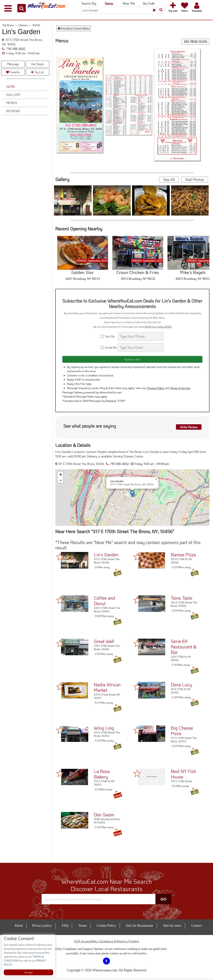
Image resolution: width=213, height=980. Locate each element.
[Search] (121, 10)
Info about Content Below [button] (74, 28)
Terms (83, 928)
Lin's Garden (106, 557)
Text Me (109, 336)
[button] (22, 8)
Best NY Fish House (183, 776)
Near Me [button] (129, 3)
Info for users (172, 928)
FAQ (65, 928)
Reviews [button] (13, 111)
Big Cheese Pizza (182, 733)
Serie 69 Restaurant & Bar (184, 649)
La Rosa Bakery (102, 776)
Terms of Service (180, 390)
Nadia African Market (107, 690)
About (19, 928)
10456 (36, 25)
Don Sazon (104, 817)
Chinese (24, 25)
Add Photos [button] (195, 180)
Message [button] (13, 64)
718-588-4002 (16, 49)
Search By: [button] (89, 3)
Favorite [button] (13, 72)
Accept (29, 972)
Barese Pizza (183, 557)
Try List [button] (37, 72)
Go (163, 901)
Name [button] (109, 3)
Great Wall (104, 643)
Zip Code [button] (149, 3)
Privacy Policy (156, 390)
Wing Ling (104, 730)
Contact (197, 928)
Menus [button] (12, 103)
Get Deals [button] (38, 64)
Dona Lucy (181, 687)
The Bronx (9, 25)
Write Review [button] (187, 429)
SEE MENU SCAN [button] (195, 42)
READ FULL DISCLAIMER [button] (158, 327)
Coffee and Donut (105, 603)
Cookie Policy (106, 928)
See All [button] (169, 180)
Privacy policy (42, 928)
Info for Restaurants (140, 928)
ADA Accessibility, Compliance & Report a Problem (107, 943)
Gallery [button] (13, 95)
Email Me (109, 347)
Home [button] (11, 87)
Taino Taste (182, 600)
